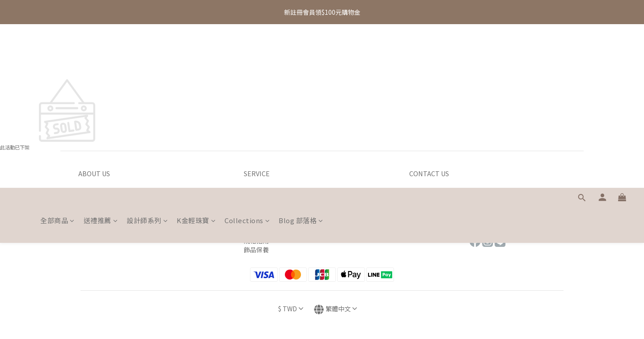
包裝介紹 (256, 232)
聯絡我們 (422, 205)
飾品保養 (256, 250)
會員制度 (91, 214)
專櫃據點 (422, 196)
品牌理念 (91, 196)
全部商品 (57, 57)
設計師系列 (147, 57)
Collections (247, 57)
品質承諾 (91, 205)
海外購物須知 (263, 223)
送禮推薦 (101, 57)
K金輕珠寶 (196, 57)
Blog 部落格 (301, 57)
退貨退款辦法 (263, 214)
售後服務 (422, 214)
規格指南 (256, 241)
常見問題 (422, 223)
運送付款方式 (263, 205)
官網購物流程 (263, 196)
